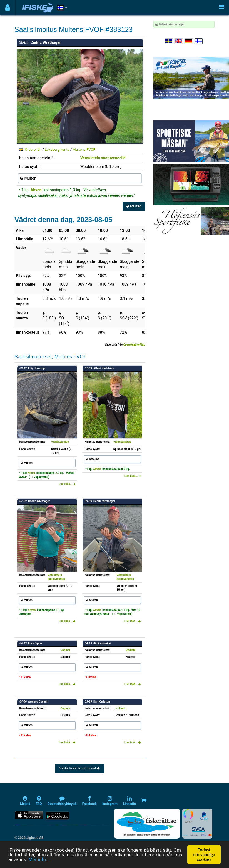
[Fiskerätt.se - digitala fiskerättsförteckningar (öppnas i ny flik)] (147, 824)
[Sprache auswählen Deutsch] (189, 41)
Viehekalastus (60, 442)
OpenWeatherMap (134, 345)
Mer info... (39, 859)
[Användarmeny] (8, 8)
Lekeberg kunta (57, 149)
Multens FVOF (84, 149)
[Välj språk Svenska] (169, 41)
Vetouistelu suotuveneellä (103, 158)
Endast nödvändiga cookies (204, 855)
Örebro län (33, 149)
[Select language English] (179, 41)
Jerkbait (120, 708)
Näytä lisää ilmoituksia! (80, 768)
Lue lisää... (67, 484)
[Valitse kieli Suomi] (199, 41)
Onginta (65, 650)
